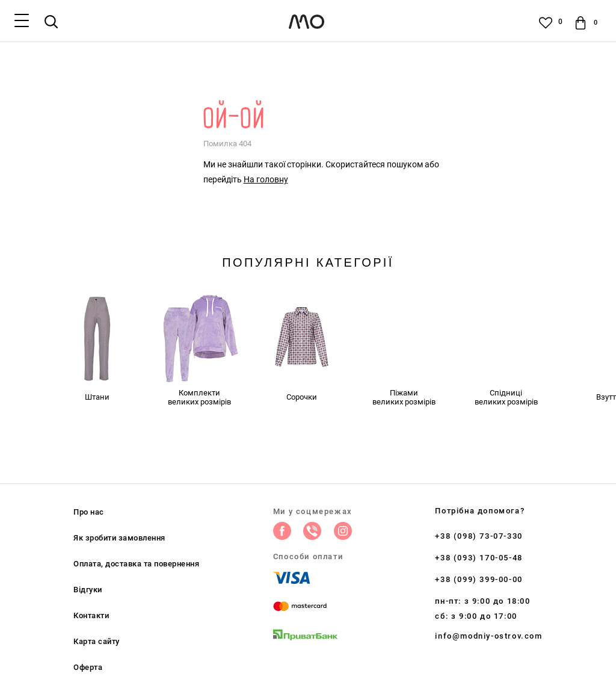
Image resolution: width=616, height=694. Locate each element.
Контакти (91, 615)
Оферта (88, 667)
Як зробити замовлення (119, 538)
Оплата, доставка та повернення (136, 564)
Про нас (89, 512)
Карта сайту (97, 641)
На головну (266, 179)
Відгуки (88, 590)
